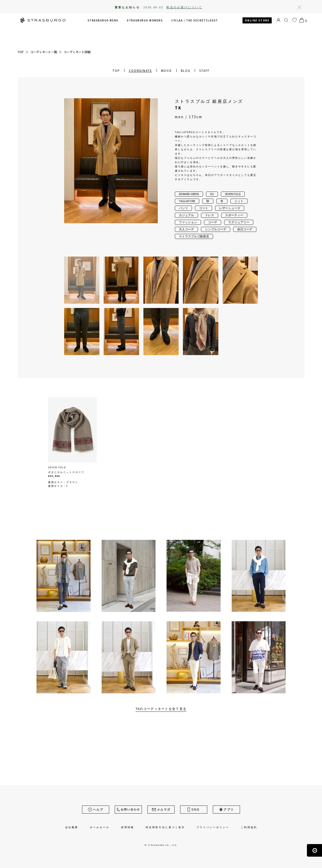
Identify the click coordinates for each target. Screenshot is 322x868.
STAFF (204, 71)
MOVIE (167, 71)
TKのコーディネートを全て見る (161, 709)
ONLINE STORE (257, 20)
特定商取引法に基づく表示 (165, 827)
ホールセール (100, 827)
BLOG (186, 71)
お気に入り (295, 20)
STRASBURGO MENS (103, 20)
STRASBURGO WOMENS (145, 20)
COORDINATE (140, 71)
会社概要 (72, 827)
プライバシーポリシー (213, 827)
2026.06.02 (173, 7)
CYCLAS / (195, 20)
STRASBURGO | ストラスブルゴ (43, 21)
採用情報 (128, 827)
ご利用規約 (249, 827)
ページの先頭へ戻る (314, 850)
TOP (116, 71)
